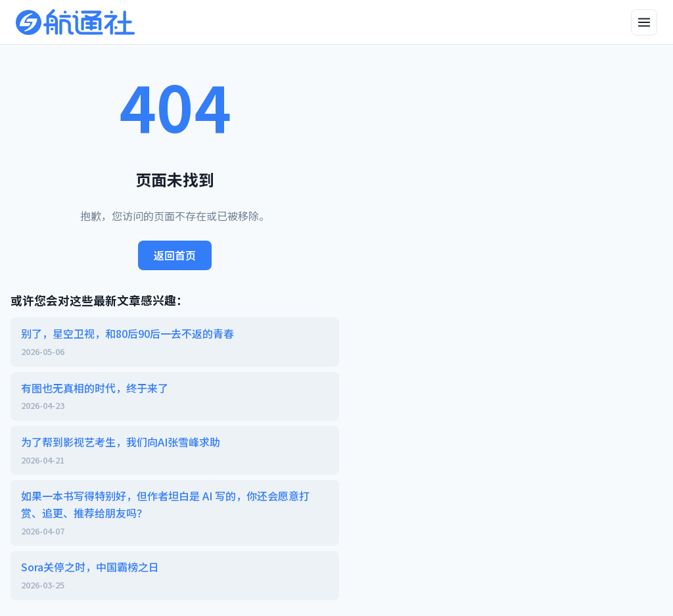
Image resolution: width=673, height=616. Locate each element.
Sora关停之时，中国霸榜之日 (175, 575)
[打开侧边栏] (644, 22)
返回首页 (175, 255)
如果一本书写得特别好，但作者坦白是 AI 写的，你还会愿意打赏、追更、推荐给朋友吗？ (175, 513)
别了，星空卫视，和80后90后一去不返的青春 (175, 342)
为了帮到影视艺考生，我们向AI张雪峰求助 (175, 450)
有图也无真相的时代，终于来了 (175, 396)
